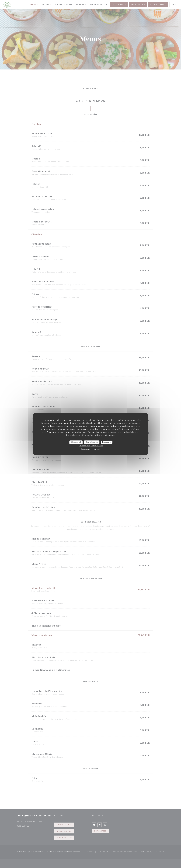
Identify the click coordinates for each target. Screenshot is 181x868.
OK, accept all (76, 442)
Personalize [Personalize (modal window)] (107, 442)
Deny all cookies (92, 442)
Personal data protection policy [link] (91, 446)
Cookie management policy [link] (91, 449)
